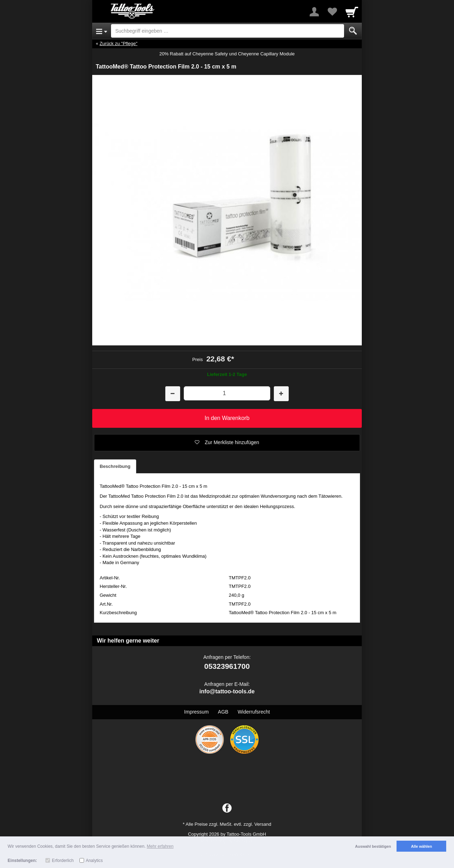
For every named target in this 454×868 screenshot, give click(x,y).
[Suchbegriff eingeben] (228, 31)
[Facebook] (227, 808)
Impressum (196, 712)
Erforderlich (63, 861)
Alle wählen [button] (422, 846)
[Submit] (353, 31)
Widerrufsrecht (254, 712)
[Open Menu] (102, 31)
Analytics (94, 861)
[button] (227, 443)
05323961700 (227, 666)
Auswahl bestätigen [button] (373, 846)
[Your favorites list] (332, 12)
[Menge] (227, 393)
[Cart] (352, 12)
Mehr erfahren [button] (160, 846)
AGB (223, 712)
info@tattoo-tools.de (227, 691)
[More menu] (314, 12)
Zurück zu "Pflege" (119, 43)
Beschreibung (115, 466)
